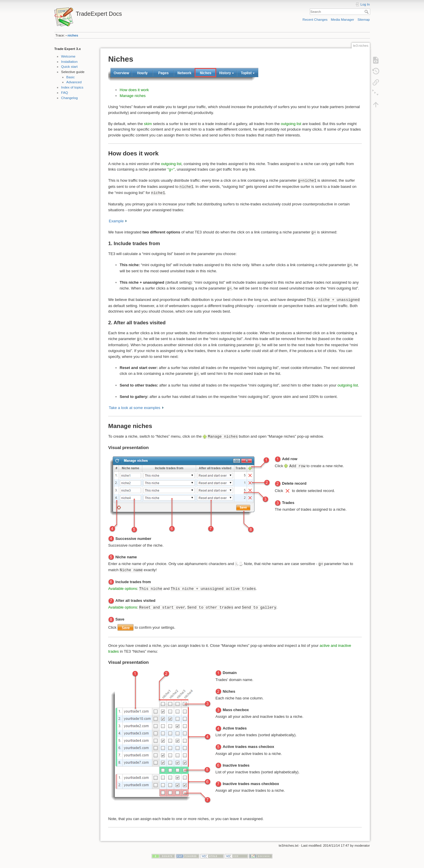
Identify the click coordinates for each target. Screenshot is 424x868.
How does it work (134, 90)
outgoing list (291, 124)
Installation (69, 62)
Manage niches (133, 96)
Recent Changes (315, 20)
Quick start (69, 67)
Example (116, 221)
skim (148, 124)
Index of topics (72, 87)
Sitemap (364, 20)
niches (73, 35)
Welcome (68, 56)
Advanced (74, 82)
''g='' (171, 169)
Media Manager (342, 20)
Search (367, 12)
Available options (123, 589)
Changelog (69, 98)
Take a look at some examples (134, 408)
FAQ (65, 93)
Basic (71, 77)
